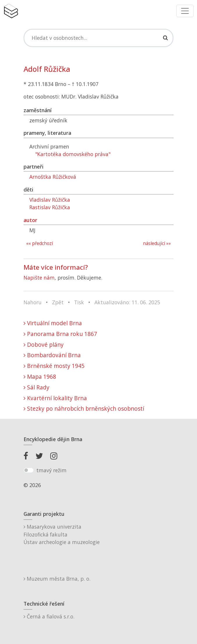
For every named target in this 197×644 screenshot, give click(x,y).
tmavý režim (51, 470)
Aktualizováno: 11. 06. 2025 (127, 302)
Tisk (79, 302)
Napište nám (39, 278)
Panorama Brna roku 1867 (60, 334)
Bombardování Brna (52, 355)
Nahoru (33, 302)
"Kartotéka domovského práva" (73, 154)
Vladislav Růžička (50, 200)
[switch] (29, 470)
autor (30, 220)
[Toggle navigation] (185, 11)
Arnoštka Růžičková (53, 177)
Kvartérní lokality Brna (55, 398)
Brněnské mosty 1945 (54, 366)
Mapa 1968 (40, 376)
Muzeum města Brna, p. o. (57, 579)
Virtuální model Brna (53, 323)
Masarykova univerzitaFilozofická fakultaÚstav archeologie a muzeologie (62, 534)
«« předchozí (40, 243)
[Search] (98, 38)
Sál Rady (36, 387)
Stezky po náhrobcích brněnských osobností (84, 408)
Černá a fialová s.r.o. (49, 616)
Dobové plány (44, 345)
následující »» (157, 243)
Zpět (58, 302)
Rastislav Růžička (50, 207)
